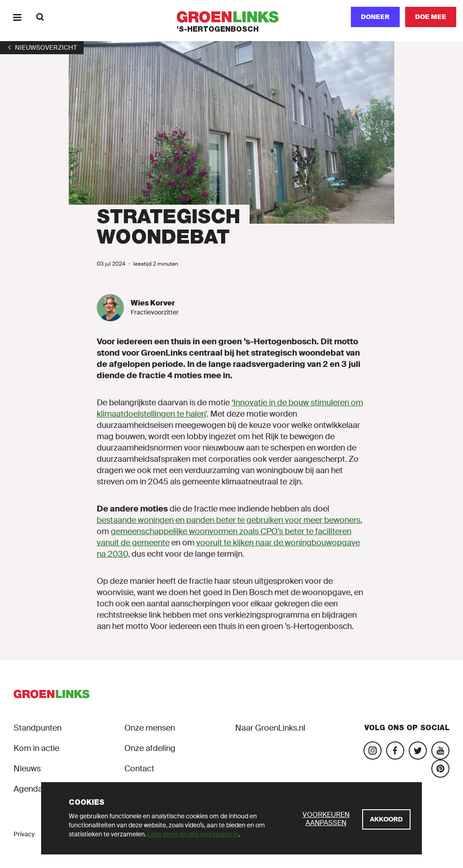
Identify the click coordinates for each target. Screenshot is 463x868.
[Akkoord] (386, 819)
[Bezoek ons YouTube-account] (440, 751)
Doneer (375, 17)
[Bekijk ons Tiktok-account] (440, 769)
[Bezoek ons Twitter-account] (418, 751)
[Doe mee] (431, 17)
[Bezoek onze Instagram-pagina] (373, 751)
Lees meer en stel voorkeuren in (193, 834)
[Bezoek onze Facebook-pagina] (395, 751)
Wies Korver (153, 303)
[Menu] (17, 17)
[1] (42, 47)
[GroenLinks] (232, 17)
